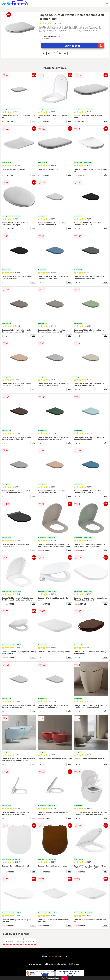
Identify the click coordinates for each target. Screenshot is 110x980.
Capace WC (30, 941)
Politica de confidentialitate (56, 964)
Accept (64, 978)
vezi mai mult (80, 32)
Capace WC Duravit (13, 941)
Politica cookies (76, 964)
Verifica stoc (84, 46)
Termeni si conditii (34, 964)
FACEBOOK (48, 957)
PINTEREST (61, 957)
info (33, 122)
